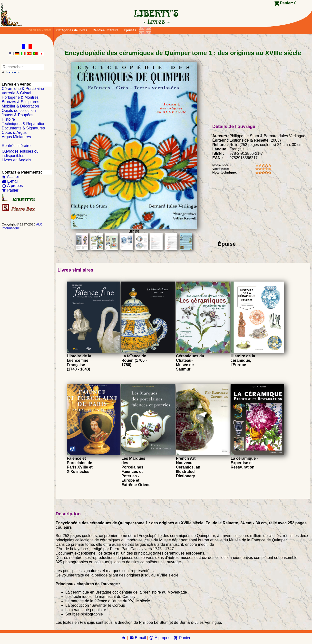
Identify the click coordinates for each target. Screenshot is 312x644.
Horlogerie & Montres (20, 97)
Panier (10, 190)
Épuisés (130, 30)
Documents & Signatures (23, 128)
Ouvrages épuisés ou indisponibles (20, 153)
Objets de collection (19, 111)
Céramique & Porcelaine (23, 89)
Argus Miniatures (16, 137)
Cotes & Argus (14, 132)
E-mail (10, 181)
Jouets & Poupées (18, 115)
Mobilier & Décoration (20, 106)
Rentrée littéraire (106, 30)
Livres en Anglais (16, 160)
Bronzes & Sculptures (20, 102)
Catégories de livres (72, 30)
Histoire (8, 119)
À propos (12, 186)
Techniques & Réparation (24, 124)
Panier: (288, 3)
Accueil (11, 177)
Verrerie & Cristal (16, 93)
